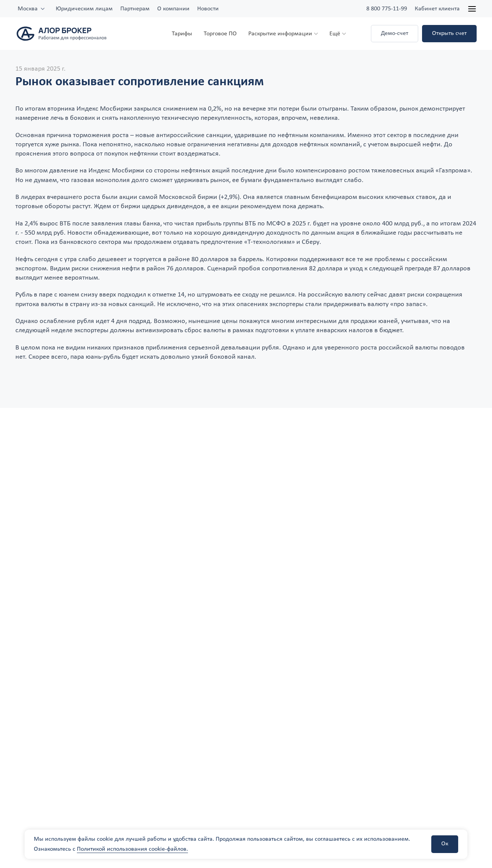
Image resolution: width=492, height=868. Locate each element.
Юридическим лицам (84, 9)
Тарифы (182, 34)
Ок (445, 844)
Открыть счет (449, 33)
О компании (173, 9)
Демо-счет (395, 33)
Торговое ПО (220, 34)
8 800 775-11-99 (387, 9)
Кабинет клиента (437, 9)
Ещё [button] (335, 34)
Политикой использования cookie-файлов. (132, 849)
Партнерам (135, 9)
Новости (208, 9)
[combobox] (32, 9)
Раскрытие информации (280, 34)
